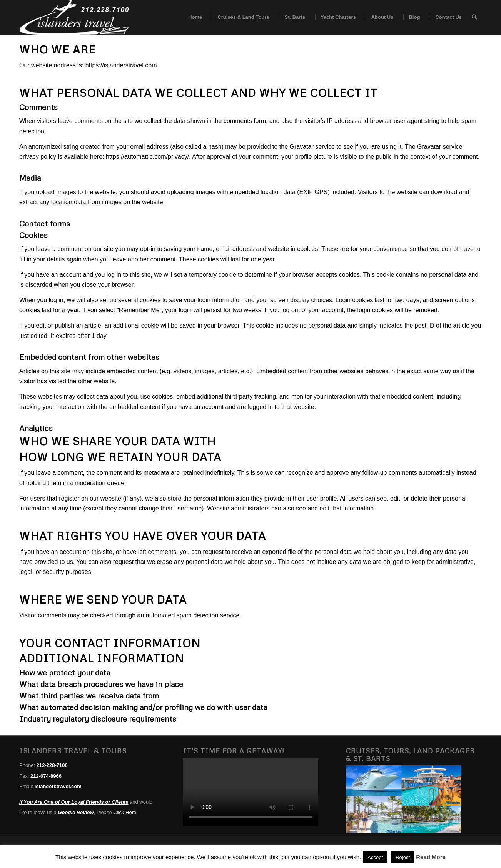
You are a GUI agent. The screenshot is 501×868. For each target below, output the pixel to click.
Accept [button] (375, 857)
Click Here (125, 812)
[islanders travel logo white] (74, 17)
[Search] (474, 17)
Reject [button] (403, 857)
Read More (431, 857)
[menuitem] (193, 17)
